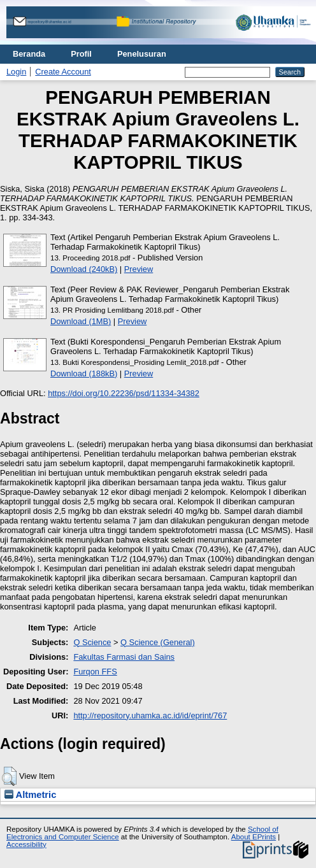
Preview (139, 269)
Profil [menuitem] (81, 54)
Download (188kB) (84, 374)
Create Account (63, 72)
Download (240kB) (84, 269)
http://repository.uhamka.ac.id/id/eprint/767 (150, 715)
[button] (9, 776)
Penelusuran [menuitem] (142, 54)
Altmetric (30, 795)
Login (16, 72)
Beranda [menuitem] (29, 54)
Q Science (92, 642)
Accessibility (26, 844)
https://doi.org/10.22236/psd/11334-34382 (124, 393)
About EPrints (254, 837)
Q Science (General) (158, 642)
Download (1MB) (81, 321)
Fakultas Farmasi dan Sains (124, 657)
